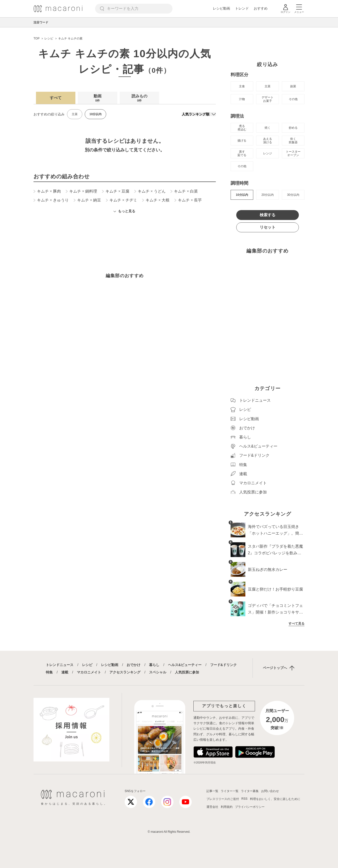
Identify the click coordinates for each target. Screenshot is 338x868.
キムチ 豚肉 (47, 191)
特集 (49, 672)
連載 (65, 672)
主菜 (75, 114)
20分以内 (267, 195)
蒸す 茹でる (242, 153)
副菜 (293, 86)
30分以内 (293, 195)
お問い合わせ (270, 791)
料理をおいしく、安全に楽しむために (275, 799)
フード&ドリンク (223, 665)
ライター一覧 (230, 791)
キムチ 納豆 (87, 200)
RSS (245, 799)
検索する (268, 215)
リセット (268, 227)
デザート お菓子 (268, 99)
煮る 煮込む (242, 128)
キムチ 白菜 (184, 191)
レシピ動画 (221, 8)
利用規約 (227, 807)
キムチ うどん (150, 191)
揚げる (242, 141)
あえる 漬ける (268, 141)
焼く (268, 128)
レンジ (268, 153)
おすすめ (261, 8)
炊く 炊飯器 (293, 141)
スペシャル (158, 672)
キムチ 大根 (156, 200)
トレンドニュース (60, 665)
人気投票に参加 (187, 672)
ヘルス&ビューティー (185, 665)
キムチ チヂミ (122, 200)
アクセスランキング (125, 672)
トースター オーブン (293, 153)
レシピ (87, 665)
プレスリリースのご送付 (223, 799)
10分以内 (242, 195)
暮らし (154, 665)
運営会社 (212, 807)
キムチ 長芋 (188, 200)
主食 (242, 86)
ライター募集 (250, 791)
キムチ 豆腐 (116, 191)
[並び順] (199, 114)
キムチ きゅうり (51, 200)
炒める (293, 128)
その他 (293, 99)
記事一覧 (212, 791)
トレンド (242, 8)
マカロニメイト (89, 672)
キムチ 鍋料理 (81, 191)
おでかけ (134, 665)
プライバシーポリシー (250, 807)
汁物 (242, 99)
